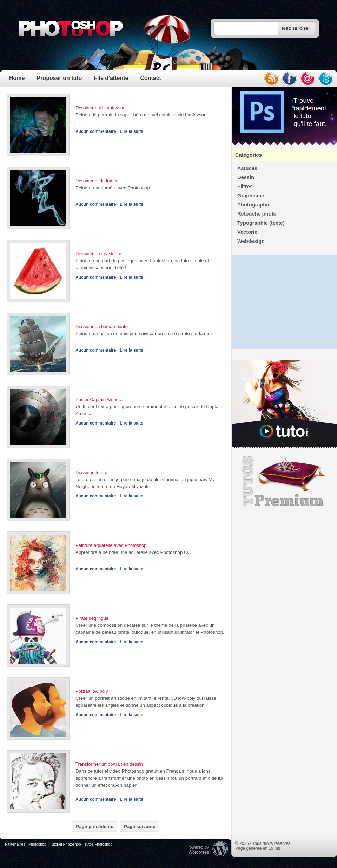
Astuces (247, 168)
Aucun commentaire (96, 131)
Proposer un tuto (59, 78)
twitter (326, 79)
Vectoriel (248, 232)
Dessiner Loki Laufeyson (100, 108)
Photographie (254, 205)
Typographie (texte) (261, 223)
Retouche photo (257, 214)
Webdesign (251, 241)
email (308, 79)
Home (17, 78)
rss (271, 79)
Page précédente (95, 826)
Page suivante (140, 826)
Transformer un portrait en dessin (109, 764)
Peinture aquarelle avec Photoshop (111, 545)
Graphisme (251, 196)
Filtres (245, 187)
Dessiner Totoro (91, 472)
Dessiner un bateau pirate (102, 327)
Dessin (246, 177)
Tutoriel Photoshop (65, 844)
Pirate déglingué (92, 618)
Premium (284, 481)
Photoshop (37, 844)
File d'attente (111, 78)
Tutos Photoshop (98, 844)
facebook (290, 79)
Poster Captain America (100, 399)
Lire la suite (131, 131)
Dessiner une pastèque (99, 254)
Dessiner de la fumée (97, 181)
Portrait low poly (92, 691)
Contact (151, 78)
